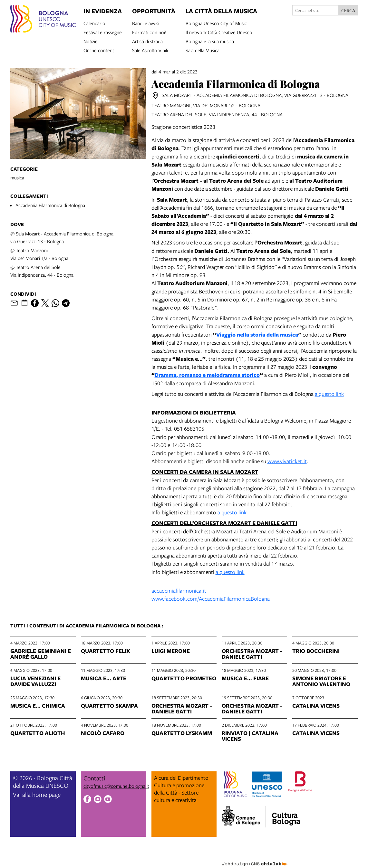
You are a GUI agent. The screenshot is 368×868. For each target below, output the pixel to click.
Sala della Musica (203, 50)
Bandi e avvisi (146, 23)
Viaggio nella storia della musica (257, 334)
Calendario (94, 23)
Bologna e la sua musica (210, 41)
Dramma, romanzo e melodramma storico (207, 375)
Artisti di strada (147, 41)
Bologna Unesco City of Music (216, 23)
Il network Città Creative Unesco (219, 32)
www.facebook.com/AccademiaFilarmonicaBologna (211, 599)
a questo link (329, 394)
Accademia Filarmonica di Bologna (50, 205)
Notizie (91, 41)
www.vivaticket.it (287, 461)
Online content (99, 50)
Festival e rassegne (103, 32)
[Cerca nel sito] (315, 10)
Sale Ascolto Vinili (150, 50)
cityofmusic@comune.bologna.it (116, 786)
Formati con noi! (149, 32)
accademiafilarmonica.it (179, 591)
